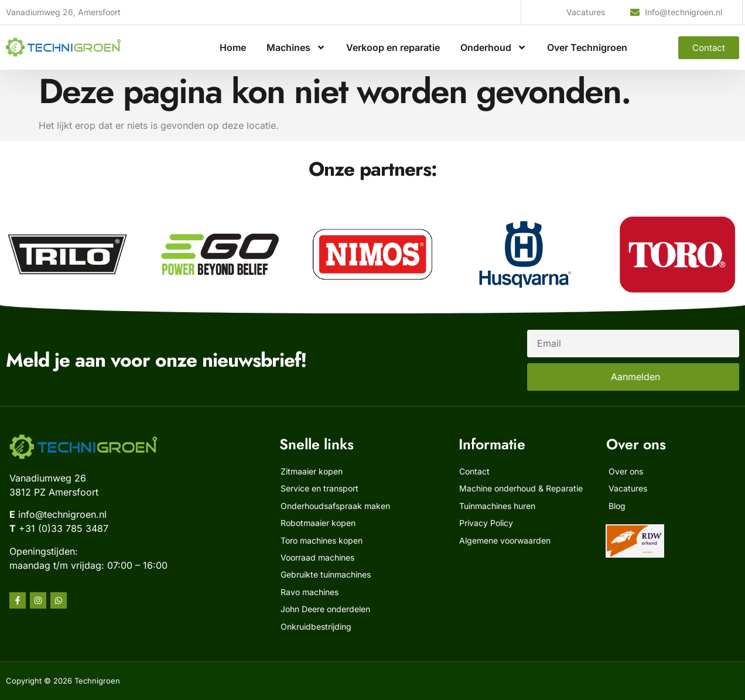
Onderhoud (493, 47)
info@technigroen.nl (62, 514)
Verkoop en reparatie (393, 47)
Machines (296, 47)
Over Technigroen (587, 47)
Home (233, 47)
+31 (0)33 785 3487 (64, 528)
